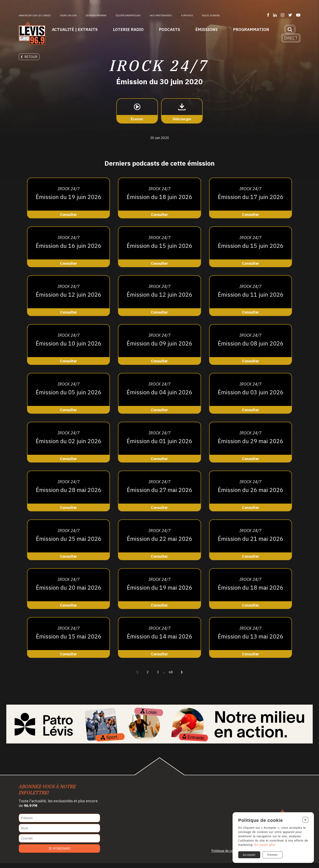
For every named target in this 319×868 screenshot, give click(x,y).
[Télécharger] (182, 116)
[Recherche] (290, 29)
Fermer (273, 853)
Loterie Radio (128, 29)
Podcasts (169, 29)
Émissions (206, 29)
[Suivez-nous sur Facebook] (268, 15)
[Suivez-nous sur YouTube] (298, 15)
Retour (29, 57)
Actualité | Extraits (75, 29)
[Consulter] (68, 203)
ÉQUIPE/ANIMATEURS (128, 15)
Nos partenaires (161, 15)
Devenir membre (96, 15)
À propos (187, 15)
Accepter (249, 853)
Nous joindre (211, 15)
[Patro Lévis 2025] (159, 729)
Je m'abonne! (59, 854)
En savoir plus (269, 843)
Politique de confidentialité (231, 856)
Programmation (251, 29)
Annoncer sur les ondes (35, 15)
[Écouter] (137, 116)
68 (171, 677)
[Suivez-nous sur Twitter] (290, 15)
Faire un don (68, 15)
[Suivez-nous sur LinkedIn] (275, 15)
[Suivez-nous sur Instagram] (282, 15)
